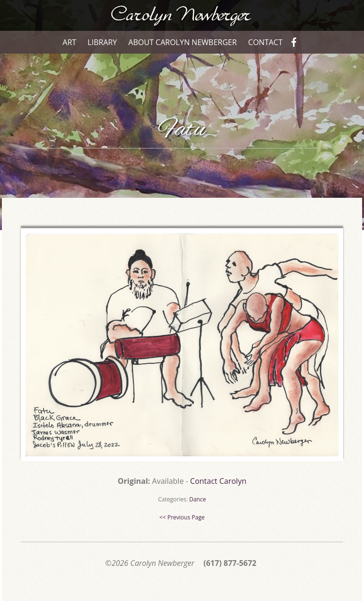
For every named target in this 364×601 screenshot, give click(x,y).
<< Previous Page (182, 517)
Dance (197, 499)
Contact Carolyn (218, 481)
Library (102, 42)
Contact (265, 42)
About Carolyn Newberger (183, 42)
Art (69, 42)
